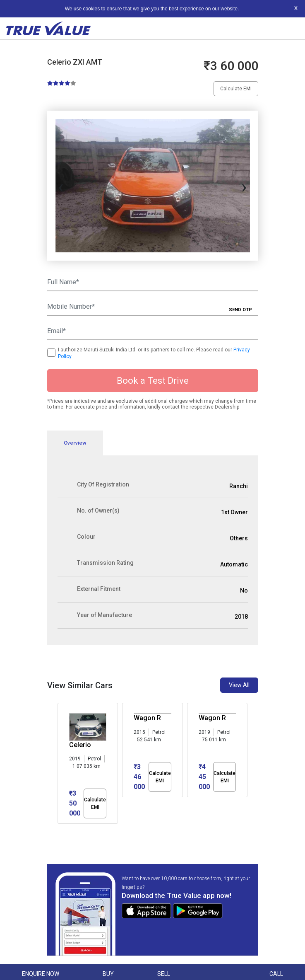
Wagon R (147, 718)
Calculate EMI (236, 89)
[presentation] (61, 186)
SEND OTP (240, 310)
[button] (60, 831)
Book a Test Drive (153, 381)
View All (239, 685)
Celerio (80, 745)
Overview (75, 443)
